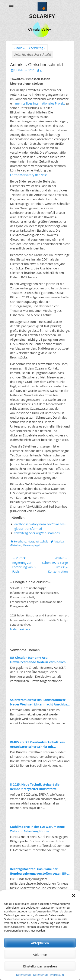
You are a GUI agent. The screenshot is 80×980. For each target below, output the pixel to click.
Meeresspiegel (31, 545)
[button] (74, 896)
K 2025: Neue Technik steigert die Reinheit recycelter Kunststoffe (35, 787)
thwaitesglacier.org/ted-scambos (37, 533)
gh (42, 70)
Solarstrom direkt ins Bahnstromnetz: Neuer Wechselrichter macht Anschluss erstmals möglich (39, 702)
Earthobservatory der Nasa (29, 175)
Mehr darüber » (20, 629)
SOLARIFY (42, 16)
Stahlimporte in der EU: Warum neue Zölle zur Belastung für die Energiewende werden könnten (38, 829)
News (31, 542)
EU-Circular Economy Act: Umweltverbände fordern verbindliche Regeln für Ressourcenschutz (39, 660)
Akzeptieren (40, 943)
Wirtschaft (42, 542)
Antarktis (59, 542)
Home (20, 48)
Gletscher (16, 545)
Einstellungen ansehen (40, 966)
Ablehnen (40, 955)
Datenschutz (24, 975)
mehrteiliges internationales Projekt (40, 103)
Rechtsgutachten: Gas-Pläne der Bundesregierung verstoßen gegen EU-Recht (39, 871)
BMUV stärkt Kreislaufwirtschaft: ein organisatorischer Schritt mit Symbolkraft (38, 744)
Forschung (37, 48)
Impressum (57, 975)
